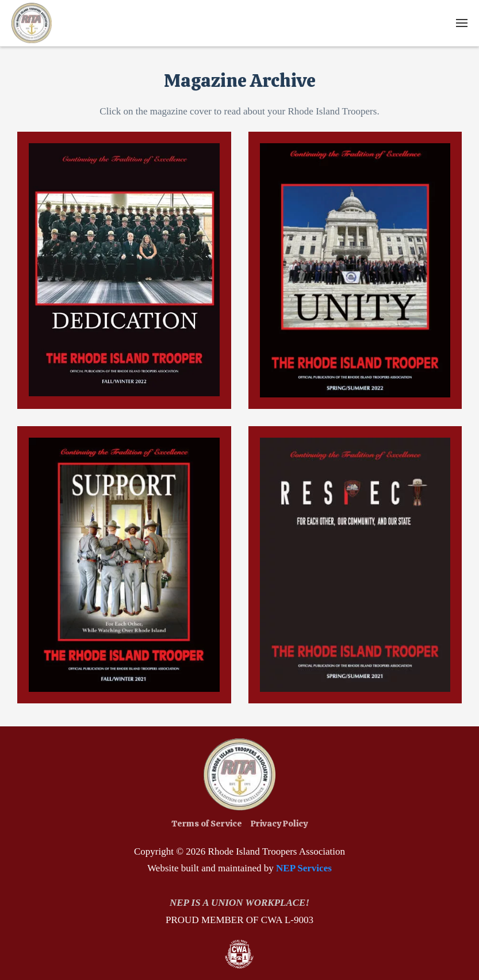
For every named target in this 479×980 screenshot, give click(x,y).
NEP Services (304, 868)
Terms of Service (207, 824)
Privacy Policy (279, 824)
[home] (32, 23)
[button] (462, 23)
